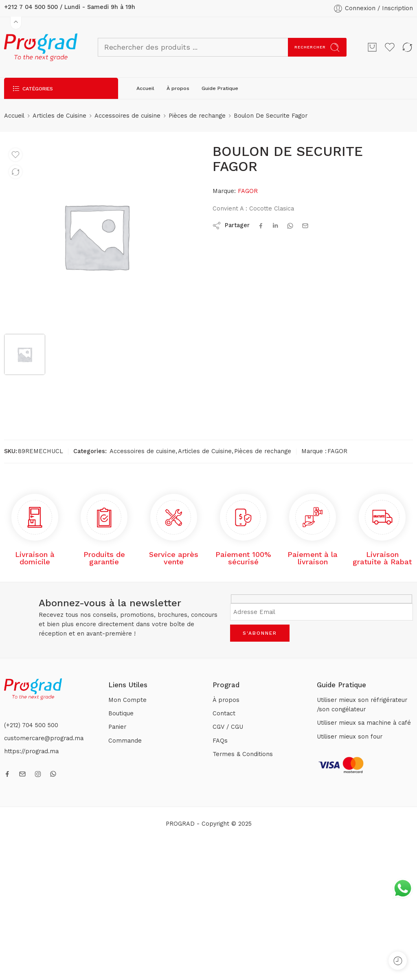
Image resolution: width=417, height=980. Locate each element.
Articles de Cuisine (59, 116)
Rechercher (317, 47)
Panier (117, 727)
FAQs (220, 741)
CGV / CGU (228, 727)
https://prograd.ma (31, 751)
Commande (125, 741)
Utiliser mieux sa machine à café (364, 723)
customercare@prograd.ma (44, 738)
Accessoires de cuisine (127, 116)
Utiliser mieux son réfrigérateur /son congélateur (362, 705)
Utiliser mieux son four (350, 737)
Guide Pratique (220, 88)
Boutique (121, 714)
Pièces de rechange (197, 116)
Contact (224, 714)
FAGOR (248, 191)
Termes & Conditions (243, 754)
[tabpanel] (96, 238)
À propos (178, 88)
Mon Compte (127, 700)
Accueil (145, 88)
